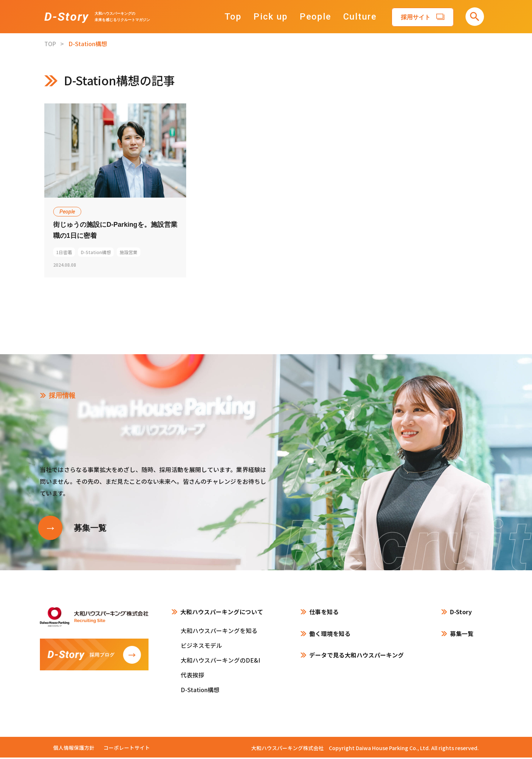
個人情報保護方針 (74, 749)
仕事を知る (324, 613)
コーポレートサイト (127, 749)
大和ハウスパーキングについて (222, 613)
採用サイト (419, 17)
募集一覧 (462, 635)
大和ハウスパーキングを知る (219, 632)
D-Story (66, 17)
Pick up (274, 17)
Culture (364, 17)
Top (237, 17)
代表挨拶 (192, 676)
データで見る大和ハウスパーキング (357, 657)
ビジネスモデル (201, 647)
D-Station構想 (200, 691)
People (319, 17)
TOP (50, 44)
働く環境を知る (330, 635)
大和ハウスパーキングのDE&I (220, 661)
